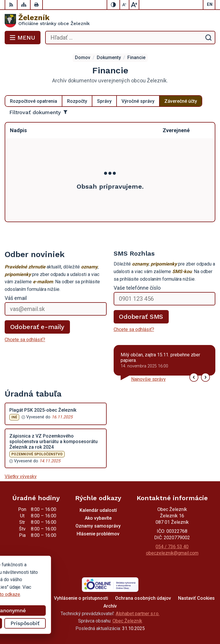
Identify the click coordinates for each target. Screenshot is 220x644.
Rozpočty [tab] (77, 101)
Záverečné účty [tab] (181, 101)
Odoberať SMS (141, 317)
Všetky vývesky (21, 476)
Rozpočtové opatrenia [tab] (34, 101)
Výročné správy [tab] (138, 101)
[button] (194, 377)
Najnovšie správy (148, 379)
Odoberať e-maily (37, 327)
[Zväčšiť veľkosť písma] (134, 5)
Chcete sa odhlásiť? (25, 340)
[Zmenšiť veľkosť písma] (125, 5)
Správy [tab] (104, 101)
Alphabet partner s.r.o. (138, 614)
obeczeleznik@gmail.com (172, 553)
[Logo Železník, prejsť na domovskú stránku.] (110, 21)
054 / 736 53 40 (172, 547)
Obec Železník (127, 621)
